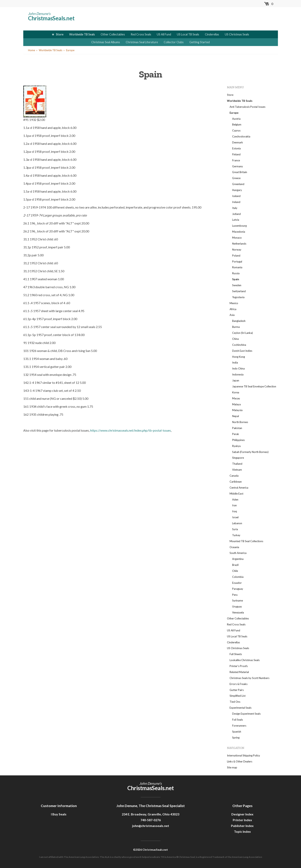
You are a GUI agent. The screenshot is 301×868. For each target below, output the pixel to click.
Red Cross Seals (141, 34)
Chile (235, 571)
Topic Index (242, 831)
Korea (236, 392)
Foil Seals (238, 720)
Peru (235, 595)
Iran (234, 505)
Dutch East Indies (242, 351)
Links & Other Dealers (240, 761)
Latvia (236, 220)
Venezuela (238, 612)
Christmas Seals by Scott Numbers (249, 678)
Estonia (236, 148)
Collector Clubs (174, 42)
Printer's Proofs (239, 666)
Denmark (238, 142)
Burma (236, 327)
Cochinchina (239, 345)
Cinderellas (212, 34)
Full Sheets (236, 654)
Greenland (238, 184)
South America (238, 553)
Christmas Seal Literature (142, 42)
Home (32, 50)
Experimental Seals (241, 708)
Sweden (237, 285)
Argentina (238, 559)
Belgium (237, 124)
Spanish (237, 732)
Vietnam (237, 470)
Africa (233, 309)
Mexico (234, 303)
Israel (235, 517)
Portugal (237, 262)
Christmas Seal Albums (106, 42)
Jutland (236, 214)
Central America (239, 488)
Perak (236, 434)
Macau (236, 398)
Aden (235, 500)
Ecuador (237, 583)
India (235, 362)
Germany (238, 166)
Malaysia (237, 410)
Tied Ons (235, 702)
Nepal (236, 416)
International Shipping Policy (244, 755)
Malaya (236, 404)
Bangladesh (239, 321)
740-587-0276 (151, 820)
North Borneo (240, 422)
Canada (234, 476)
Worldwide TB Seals (82, 34)
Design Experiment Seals (246, 714)
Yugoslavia (238, 297)
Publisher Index (242, 826)
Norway (237, 250)
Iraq (235, 511)
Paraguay (238, 589)
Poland (236, 256)
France (236, 160)
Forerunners (239, 726)
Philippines (238, 440)
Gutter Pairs (237, 690)
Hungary (237, 190)
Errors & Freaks (239, 684)
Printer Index (242, 820)
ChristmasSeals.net (51, 18)
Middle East (236, 494)
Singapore (238, 458)
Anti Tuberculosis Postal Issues (247, 107)
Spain (236, 279)
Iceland (236, 196)
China (235, 339)
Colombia (238, 577)
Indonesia (238, 374)
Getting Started (200, 42)
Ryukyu (236, 446)
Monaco (237, 238)
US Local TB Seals (188, 34)
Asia (232, 315)
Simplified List (238, 696)
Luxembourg (239, 226)
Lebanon (237, 523)
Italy (235, 208)
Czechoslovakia (241, 136)
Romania (237, 267)
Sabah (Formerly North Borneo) (250, 452)
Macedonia (239, 232)
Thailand (237, 464)
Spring (236, 738)
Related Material (239, 672)
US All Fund (164, 34)
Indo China (238, 368)
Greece (236, 178)
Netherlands (239, 244)
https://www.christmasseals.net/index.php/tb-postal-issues (131, 430)
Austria (236, 119)
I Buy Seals (59, 814)
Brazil (235, 565)
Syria (235, 529)
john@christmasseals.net (151, 826)
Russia (236, 273)
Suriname (238, 601)
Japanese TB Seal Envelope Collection (254, 386)
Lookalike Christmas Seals (245, 660)
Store (60, 34)
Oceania (234, 547)
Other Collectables (113, 34)
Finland (236, 154)
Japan (236, 380)
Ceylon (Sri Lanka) (243, 333)
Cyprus (236, 130)
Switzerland (239, 291)
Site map (232, 767)
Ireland (236, 202)
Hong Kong (239, 357)
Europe (70, 50)
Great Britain (240, 172)
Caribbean (236, 482)
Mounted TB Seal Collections (246, 541)
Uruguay (237, 606)
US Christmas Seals (237, 34)
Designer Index (242, 814)
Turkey (236, 535)
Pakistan (237, 428)
